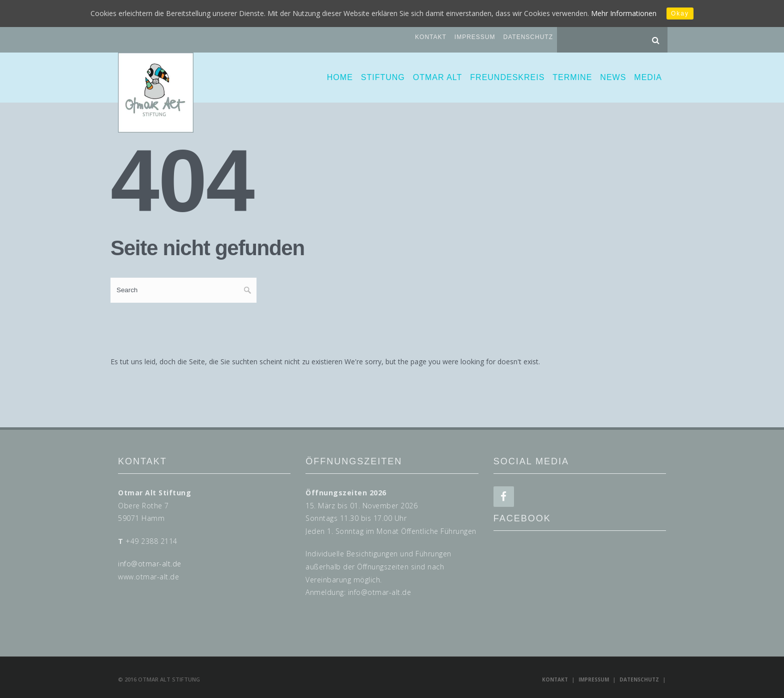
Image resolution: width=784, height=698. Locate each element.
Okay (680, 14)
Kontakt (431, 37)
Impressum (475, 37)
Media (648, 77)
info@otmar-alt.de (150, 564)
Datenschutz (528, 37)
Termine (572, 77)
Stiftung (383, 77)
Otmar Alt (438, 77)
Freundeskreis (507, 77)
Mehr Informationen (624, 13)
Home (340, 77)
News (613, 77)
